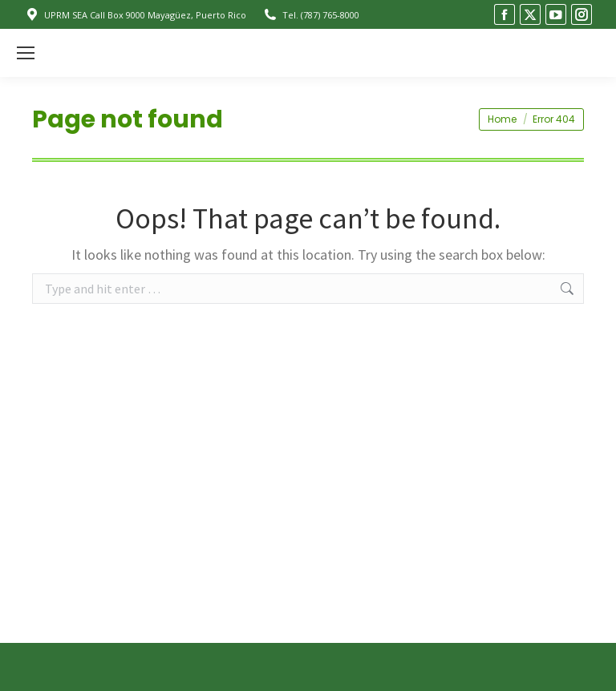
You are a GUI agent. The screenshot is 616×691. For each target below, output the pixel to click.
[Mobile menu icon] (26, 53)
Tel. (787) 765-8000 (311, 15)
